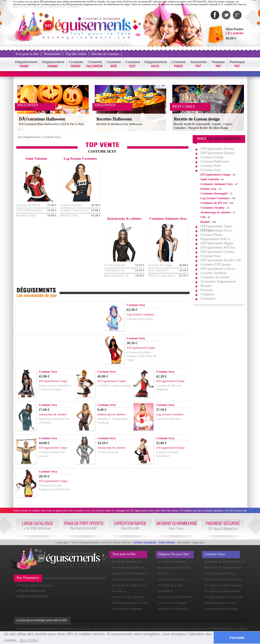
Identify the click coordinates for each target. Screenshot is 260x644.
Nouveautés (52, 54)
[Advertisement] (146, 186)
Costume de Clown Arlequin (224, 579)
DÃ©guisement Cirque (215, 174)
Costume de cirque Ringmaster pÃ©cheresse (54, 487)
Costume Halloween (215, 161)
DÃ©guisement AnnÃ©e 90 (221, 260)
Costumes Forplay (212, 208)
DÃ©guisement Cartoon (218, 269)
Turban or (120, 591)
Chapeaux (208, 294)
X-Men (165, 573)
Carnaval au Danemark (175, 609)
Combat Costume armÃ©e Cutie (71, 207)
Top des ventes (76, 54)
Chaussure (208, 298)
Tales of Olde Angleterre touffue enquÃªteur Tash (128, 599)
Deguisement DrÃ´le (215, 239)
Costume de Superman (128, 609)
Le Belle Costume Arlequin (114, 385)
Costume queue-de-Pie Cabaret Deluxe (127, 563)
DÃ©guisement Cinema (218, 252)
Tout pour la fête (27, 54)
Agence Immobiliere (33, 596)
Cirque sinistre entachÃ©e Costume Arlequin (55, 387)
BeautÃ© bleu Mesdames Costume (73, 217)
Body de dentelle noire (221, 573)
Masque (206, 286)
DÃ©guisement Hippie (217, 243)
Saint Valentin (210, 179)
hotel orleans (167, 542)
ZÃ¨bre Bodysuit (115, 265)
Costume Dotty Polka (140, 319)
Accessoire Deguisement (218, 281)
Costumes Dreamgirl (214, 193)
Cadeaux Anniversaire (174, 561)
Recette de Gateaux (105, 54)
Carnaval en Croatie (173, 579)
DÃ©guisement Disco (216, 230)
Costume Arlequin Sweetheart (167, 454)
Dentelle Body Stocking (221, 603)
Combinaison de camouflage (114, 272)
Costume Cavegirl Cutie (129, 579)
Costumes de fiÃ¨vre (214, 203)
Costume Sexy (52, 137)
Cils (203, 217)
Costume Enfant (212, 157)
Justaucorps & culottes (215, 212)
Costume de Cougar (160, 265)
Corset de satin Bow (168, 419)
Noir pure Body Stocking (222, 609)
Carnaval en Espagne (173, 603)
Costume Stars (211, 256)
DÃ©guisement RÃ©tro (218, 247)
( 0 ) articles (235, 33)
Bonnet (205, 222)
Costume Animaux (214, 273)
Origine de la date (171, 585)
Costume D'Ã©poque (216, 264)
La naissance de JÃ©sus (175, 567)
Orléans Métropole (32, 591)
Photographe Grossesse (35, 585)
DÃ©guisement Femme (217, 149)
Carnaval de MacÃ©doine (177, 597)
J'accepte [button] (237, 638)
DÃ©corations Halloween (42, 119)
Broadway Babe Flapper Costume (27, 217)
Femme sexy (208, 189)
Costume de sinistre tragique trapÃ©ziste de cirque (141, 356)
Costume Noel (211, 166)
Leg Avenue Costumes (215, 198)
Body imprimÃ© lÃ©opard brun (159, 272)
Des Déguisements (29, 137)
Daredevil (167, 591)
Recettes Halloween (114, 119)
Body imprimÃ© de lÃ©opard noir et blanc (119, 277)
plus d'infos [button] (29, 640)
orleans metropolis (145, 542)
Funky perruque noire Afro (131, 603)
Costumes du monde (215, 277)
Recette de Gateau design (197, 119)
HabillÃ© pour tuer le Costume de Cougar (162, 277)
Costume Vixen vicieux (75, 210)
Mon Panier (235, 29)
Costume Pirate (211, 235)
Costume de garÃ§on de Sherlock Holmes (128, 569)
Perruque (207, 290)
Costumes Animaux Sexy (217, 184)
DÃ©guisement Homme (218, 153)
